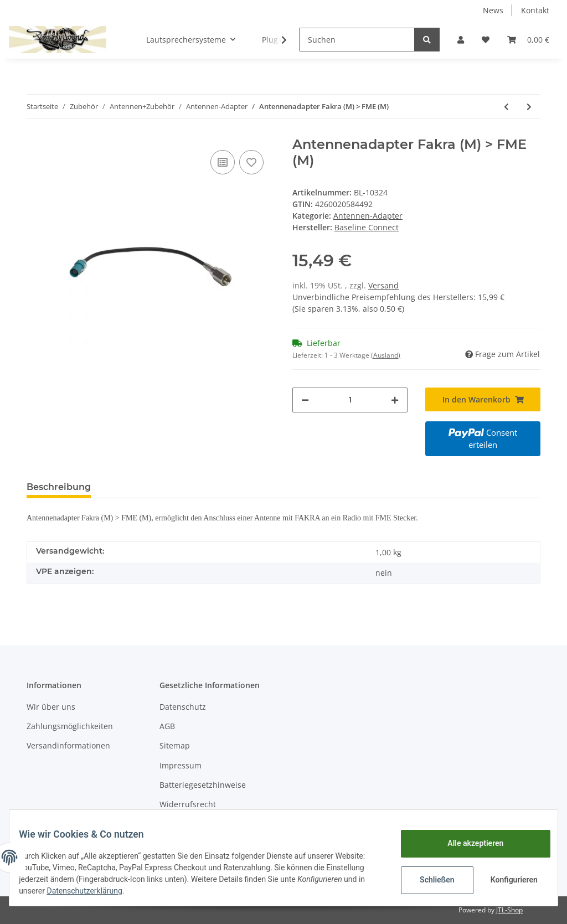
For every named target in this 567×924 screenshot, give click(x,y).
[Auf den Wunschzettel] (251, 162)
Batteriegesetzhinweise (203, 785)
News (493, 10)
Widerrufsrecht (188, 804)
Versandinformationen (68, 745)
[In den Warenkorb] (483, 399)
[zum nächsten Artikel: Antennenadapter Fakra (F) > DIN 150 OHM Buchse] (529, 107)
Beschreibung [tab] (59, 487)
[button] (461, 40)
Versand (383, 285)
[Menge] (350, 400)
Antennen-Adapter (368, 216)
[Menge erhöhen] (395, 400)
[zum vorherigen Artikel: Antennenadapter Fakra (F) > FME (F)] (506, 107)
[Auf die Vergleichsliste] (223, 162)
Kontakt (535, 10)
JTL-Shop (509, 910)
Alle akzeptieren (467, 843)
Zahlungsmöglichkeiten (70, 726)
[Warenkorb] (528, 40)
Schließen (429, 880)
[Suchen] (357, 40)
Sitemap (175, 745)
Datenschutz (183, 707)
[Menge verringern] (305, 400)
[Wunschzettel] (486, 40)
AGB (167, 726)
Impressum (181, 765)
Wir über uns (51, 707)
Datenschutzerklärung (162, 891)
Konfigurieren (507, 880)
